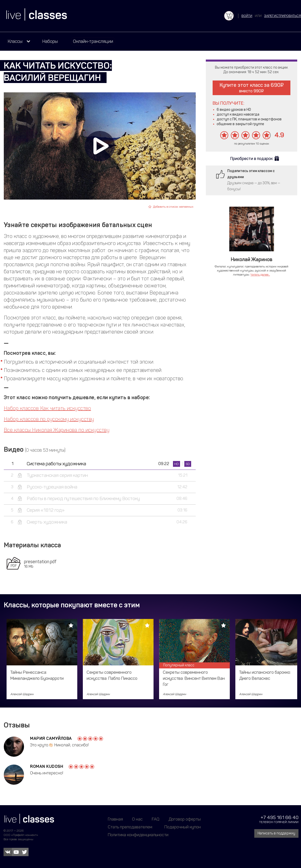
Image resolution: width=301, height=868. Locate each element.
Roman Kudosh (47, 766)
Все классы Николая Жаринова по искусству (57, 430)
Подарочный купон (183, 827)
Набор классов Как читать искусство (47, 408)
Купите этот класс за (252, 88)
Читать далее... (260, 275)
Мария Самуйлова (51, 738)
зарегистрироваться (283, 16)
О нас (137, 819)
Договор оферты (185, 819)
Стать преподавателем (130, 827)
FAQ (156, 819)
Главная (115, 819)
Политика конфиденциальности (138, 835)
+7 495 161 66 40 (280, 817)
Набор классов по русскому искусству (49, 419)
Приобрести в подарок (252, 159)
